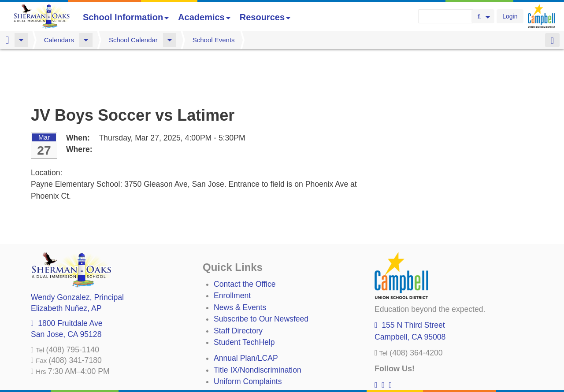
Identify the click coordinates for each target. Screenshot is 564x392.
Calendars (59, 40)
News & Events (240, 261)
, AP (66, 262)
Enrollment (232, 249)
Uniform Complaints (248, 335)
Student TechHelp (244, 296)
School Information (126, 17)
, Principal (77, 251)
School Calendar (133, 40)
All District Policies (245, 370)
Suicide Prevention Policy (258, 359)
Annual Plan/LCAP (246, 312)
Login (510, 16)
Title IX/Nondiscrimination (258, 324)
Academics (204, 17)
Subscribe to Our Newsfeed (261, 273)
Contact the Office (245, 238)
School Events (214, 40)
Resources (265, 17)
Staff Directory (238, 285)
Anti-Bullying (235, 347)
